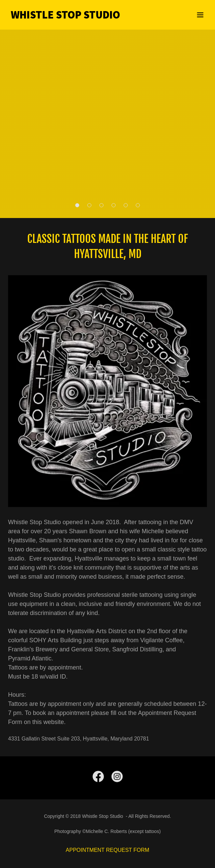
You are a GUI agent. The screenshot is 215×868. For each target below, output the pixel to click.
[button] (200, 15)
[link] (78, 17)
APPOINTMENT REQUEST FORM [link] (107, 850)
